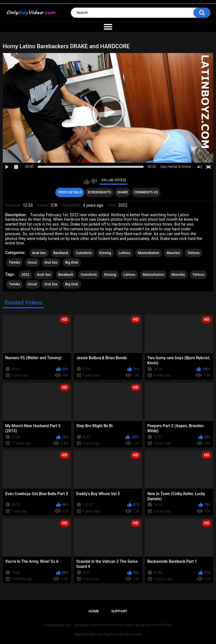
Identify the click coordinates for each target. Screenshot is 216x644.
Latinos (125, 253)
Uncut (32, 263)
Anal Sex (39, 253)
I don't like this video (94, 182)
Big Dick (72, 263)
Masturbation (148, 253)
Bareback (61, 253)
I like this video (87, 182)
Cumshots (84, 253)
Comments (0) (146, 192)
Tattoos (194, 253)
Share (123, 192)
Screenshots (100, 192)
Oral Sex (51, 263)
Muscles (173, 253)
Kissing (105, 253)
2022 (25, 275)
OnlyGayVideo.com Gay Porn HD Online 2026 (108, 634)
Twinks (14, 263)
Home (94, 611)
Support (119, 611)
